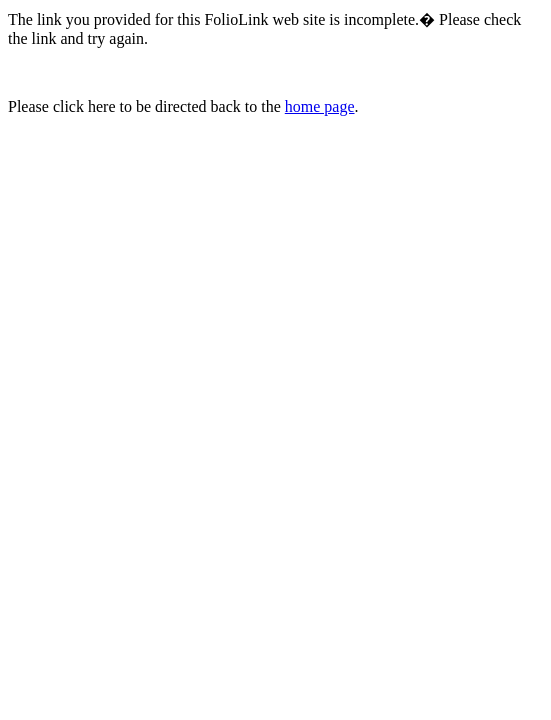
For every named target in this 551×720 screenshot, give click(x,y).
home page (320, 106)
